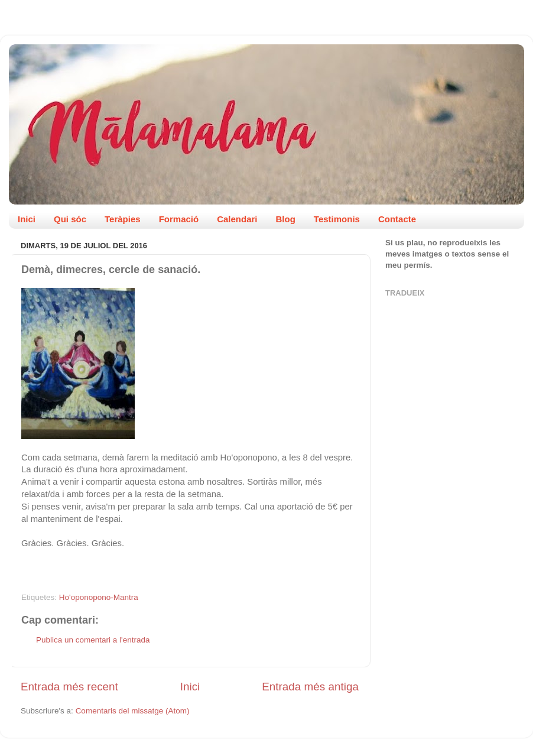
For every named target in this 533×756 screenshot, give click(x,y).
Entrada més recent (69, 687)
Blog (286, 219)
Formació (179, 219)
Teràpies (123, 219)
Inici (27, 219)
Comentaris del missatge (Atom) (133, 711)
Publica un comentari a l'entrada (93, 640)
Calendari (237, 219)
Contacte (397, 219)
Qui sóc (70, 219)
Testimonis (337, 219)
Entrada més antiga (310, 687)
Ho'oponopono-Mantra (99, 597)
